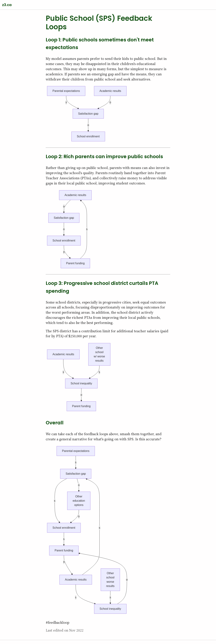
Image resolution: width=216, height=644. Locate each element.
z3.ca (7, 5)
